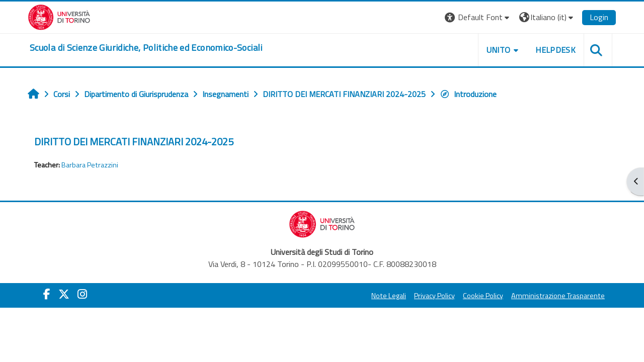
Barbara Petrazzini (90, 165)
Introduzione (468, 94)
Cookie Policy (483, 296)
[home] (146, 48)
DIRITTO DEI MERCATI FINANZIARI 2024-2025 (134, 142)
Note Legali (389, 296)
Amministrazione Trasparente (558, 296)
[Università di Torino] (59, 16)
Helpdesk (555, 50)
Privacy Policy (434, 296)
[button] (478, 17)
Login (599, 17)
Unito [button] (499, 50)
